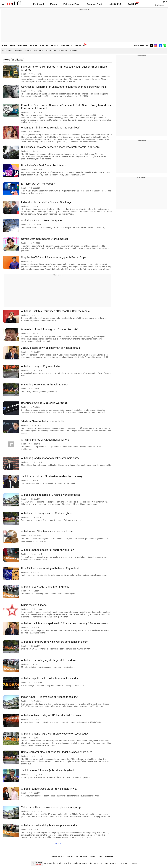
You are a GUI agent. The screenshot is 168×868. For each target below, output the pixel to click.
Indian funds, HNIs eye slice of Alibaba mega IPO (49, 697)
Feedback (105, 863)
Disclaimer (77, 863)
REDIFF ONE (80, 46)
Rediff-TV (133, 4)
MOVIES (34, 46)
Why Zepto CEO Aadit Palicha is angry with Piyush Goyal (54, 257)
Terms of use (123, 863)
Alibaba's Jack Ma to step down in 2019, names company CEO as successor (65, 623)
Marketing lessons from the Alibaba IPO (44, 385)
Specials (63, 51)
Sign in (165, 2)
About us (113, 863)
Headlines (7, 51)
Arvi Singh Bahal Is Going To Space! (42, 221)
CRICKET (44, 46)
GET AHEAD (67, 46)
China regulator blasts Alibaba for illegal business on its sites (57, 752)
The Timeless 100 (111, 856)
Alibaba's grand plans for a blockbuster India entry (50, 458)
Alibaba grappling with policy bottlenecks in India (49, 679)
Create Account (161, 5)
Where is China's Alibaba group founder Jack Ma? (50, 329)
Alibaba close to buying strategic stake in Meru (48, 660)
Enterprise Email (72, 4)
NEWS (13, 46)
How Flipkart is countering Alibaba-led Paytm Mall (50, 568)
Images (28, 51)
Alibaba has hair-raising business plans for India (49, 826)
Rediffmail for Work (57, 856)
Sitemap (97, 863)
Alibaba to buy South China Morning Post (45, 587)
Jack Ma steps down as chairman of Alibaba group (51, 348)
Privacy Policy (87, 863)
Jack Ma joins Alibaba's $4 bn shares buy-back (48, 770)
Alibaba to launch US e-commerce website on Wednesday (55, 734)
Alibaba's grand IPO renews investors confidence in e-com (55, 642)
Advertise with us (65, 863)
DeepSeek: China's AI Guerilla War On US (45, 403)
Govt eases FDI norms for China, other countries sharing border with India (64, 87)
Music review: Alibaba (34, 605)
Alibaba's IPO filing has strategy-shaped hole (47, 532)
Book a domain (72, 856)
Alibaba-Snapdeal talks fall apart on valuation (48, 550)
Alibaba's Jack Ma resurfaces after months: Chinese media (55, 311)
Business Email (94, 4)
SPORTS (55, 46)
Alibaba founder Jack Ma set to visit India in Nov (49, 789)
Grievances (133, 863)
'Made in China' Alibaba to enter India (43, 421)
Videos (100, 856)
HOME (4, 46)
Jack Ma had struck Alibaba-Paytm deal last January (52, 476)
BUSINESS (23, 46)
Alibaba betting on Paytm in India (40, 366)
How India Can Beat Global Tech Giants (44, 165)
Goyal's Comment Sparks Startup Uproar (45, 239)
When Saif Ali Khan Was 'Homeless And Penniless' (50, 128)
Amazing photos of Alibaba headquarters (45, 440)
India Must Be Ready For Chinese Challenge (46, 202)
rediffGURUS (115, 4)
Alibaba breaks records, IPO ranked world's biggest (51, 495)
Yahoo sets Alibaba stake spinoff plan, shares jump (51, 807)
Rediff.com (53, 863)
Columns (39, 51)
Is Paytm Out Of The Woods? (38, 184)
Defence (19, 51)
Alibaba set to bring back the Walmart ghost (47, 513)
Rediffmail (39, 4)
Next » (58, 844)
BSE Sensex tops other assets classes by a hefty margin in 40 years (60, 147)
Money (54, 4)
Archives (74, 51)
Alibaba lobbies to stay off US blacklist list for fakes (51, 715)
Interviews (51, 51)
